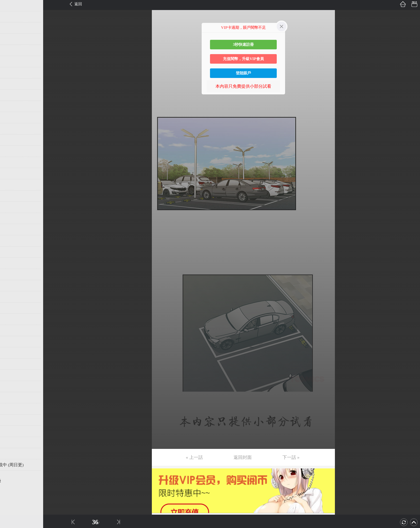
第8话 (10, 84)
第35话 (11, 386)
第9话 (10, 95)
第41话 (11, 454)
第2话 (10, 17)
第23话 (11, 252)
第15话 (11, 162)
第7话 (10, 73)
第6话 (10, 62)
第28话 (11, 308)
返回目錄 (16, 481)
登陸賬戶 (243, 73)
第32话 (11, 353)
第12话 (11, 129)
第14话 (11, 151)
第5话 (10, 50)
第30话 (11, 330)
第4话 (10, 39)
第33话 (11, 364)
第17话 (11, 185)
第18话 (11, 196)
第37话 (11, 409)
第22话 (11, 241)
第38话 (11, 420)
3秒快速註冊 (243, 44)
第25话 (11, 274)
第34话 (11, 375)
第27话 (11, 297)
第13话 (11, 140)
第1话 (10, 5)
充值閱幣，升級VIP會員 (243, 59)
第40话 (11, 442)
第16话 (11, 174)
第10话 (11, 106)
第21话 (11, 230)
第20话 (11, 218)
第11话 (11, 118)
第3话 (10, 28)
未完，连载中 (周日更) (26, 465)
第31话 (11, 342)
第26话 (11, 286)
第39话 (11, 431)
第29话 (11, 319)
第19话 (11, 207)
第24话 (11, 263)
